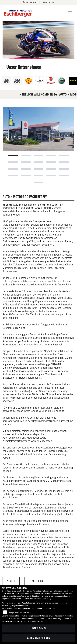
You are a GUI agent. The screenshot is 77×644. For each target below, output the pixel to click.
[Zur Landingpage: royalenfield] (28, 81)
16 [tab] (13, 176)
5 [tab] (64, 155)
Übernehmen (39, 628)
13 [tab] (38, 169)
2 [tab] (26, 155)
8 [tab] (38, 162)
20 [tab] (64, 176)
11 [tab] (13, 169)
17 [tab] (26, 176)
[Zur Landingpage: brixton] (39, 81)
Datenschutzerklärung (42, 599)
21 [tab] (38, 182)
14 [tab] (51, 169)
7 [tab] (26, 162)
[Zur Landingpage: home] (6, 81)
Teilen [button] (38, 581)
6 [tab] (13, 162)
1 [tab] (13, 155)
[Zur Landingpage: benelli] (62, 81)
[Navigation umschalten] (70, 13)
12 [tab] (26, 169)
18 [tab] (38, 176)
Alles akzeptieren (39, 638)
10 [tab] (64, 162)
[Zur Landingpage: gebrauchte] (17, 81)
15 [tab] (64, 169)
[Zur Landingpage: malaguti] (51, 81)
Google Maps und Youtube (19, 613)
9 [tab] (51, 162)
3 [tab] (38, 155)
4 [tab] (51, 155)
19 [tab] (51, 176)
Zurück (11, 581)
